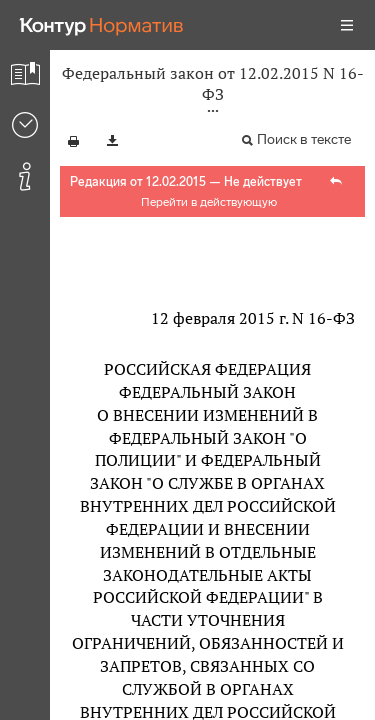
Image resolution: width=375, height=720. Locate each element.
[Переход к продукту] (102, 25)
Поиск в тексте (304, 139)
